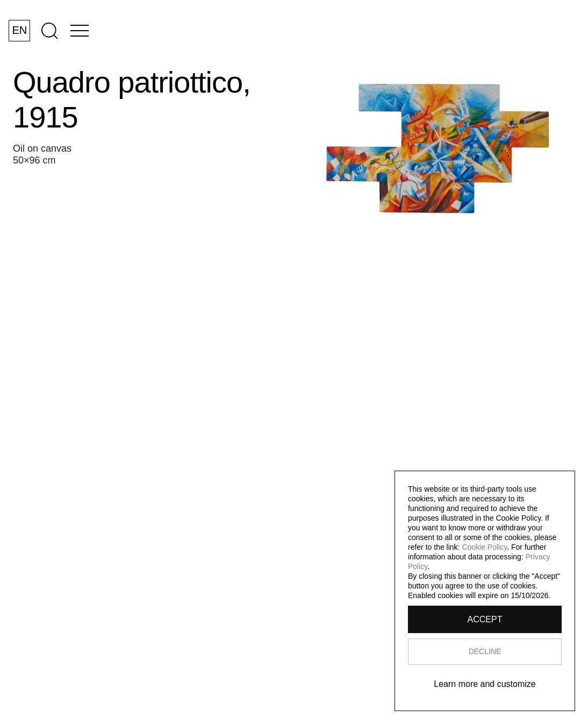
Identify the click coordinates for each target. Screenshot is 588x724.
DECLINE (485, 651)
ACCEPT (485, 619)
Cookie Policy (484, 547)
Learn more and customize (485, 684)
